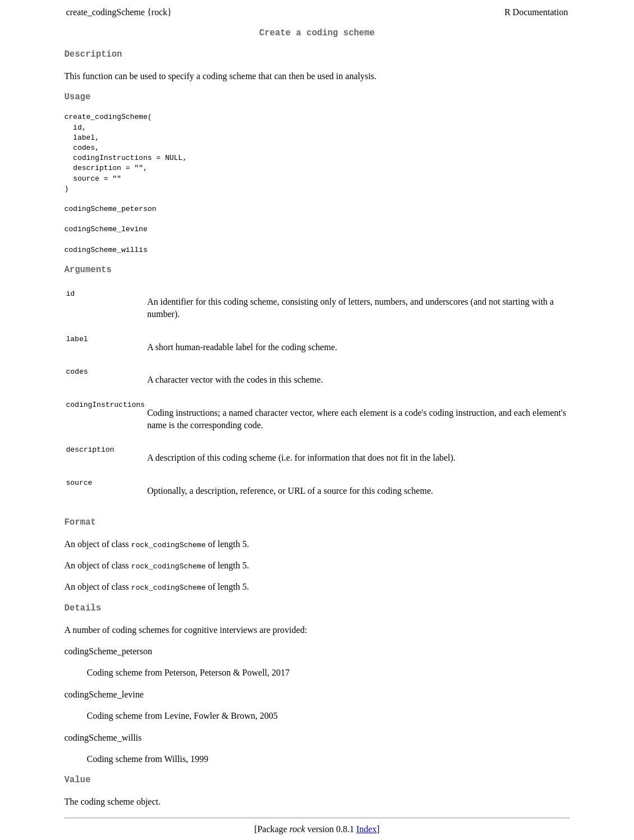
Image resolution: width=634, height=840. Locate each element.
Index (366, 829)
